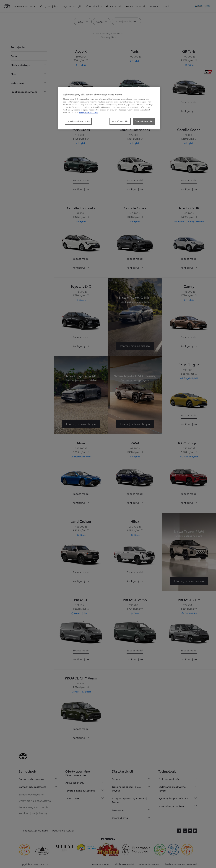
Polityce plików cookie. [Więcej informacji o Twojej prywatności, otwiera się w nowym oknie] (89, 112)
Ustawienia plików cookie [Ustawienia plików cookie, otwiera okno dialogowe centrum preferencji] (78, 121)
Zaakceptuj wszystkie (144, 121)
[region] (109, 108)
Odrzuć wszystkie (120, 121)
